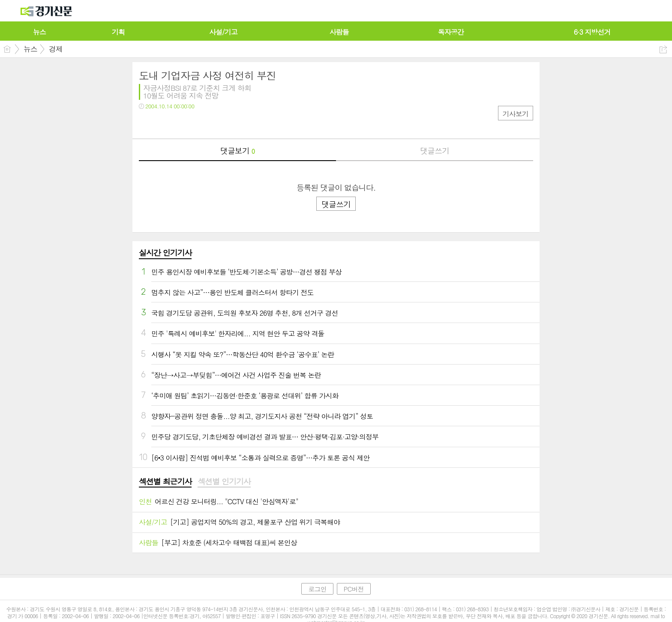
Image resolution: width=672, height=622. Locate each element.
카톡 (181, 124)
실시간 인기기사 (165, 253)
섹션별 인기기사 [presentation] (224, 481)
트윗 (163, 124)
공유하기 (663, 49)
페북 (146, 124)
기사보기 (516, 114)
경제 (56, 49)
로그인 (317, 589)
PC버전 (354, 589)
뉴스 (30, 49)
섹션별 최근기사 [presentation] (165, 481)
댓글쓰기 (435, 151)
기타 (198, 124)
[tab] (165, 482)
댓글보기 (237, 151)
